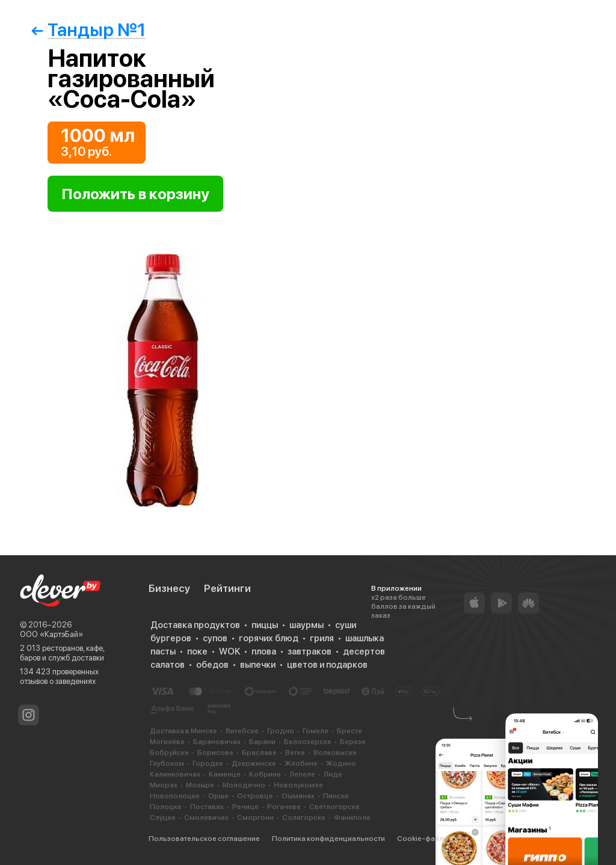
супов (215, 638)
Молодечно (244, 785)
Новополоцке (175, 796)
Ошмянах (298, 796)
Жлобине (301, 763)
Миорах (164, 785)
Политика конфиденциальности (328, 839)
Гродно (281, 731)
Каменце (225, 774)
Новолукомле (298, 785)
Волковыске (335, 753)
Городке (208, 763)
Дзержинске (254, 763)
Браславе (259, 753)
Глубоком (167, 763)
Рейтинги (227, 588)
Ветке (295, 753)
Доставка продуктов (195, 625)
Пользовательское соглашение (204, 839)
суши (346, 625)
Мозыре (200, 785)
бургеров (171, 638)
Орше (218, 796)
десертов (364, 651)
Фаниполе (352, 817)
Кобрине (265, 774)
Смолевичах (206, 817)
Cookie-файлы (423, 839)
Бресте (350, 731)
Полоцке (166, 807)
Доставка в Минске (183, 731)
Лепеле (302, 774)
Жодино (341, 763)
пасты (163, 651)
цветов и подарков (327, 665)
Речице (245, 807)
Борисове (215, 753)
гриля (322, 638)
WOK (229, 651)
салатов (168, 665)
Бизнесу (169, 588)
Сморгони (255, 817)
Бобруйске (169, 753)
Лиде (333, 774)
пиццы (265, 625)
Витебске (242, 731)
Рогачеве (284, 807)
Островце (255, 796)
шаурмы (306, 625)
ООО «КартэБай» (51, 634)
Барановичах (217, 742)
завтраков (310, 651)
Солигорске (304, 817)
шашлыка (365, 638)
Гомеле (316, 731)
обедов (212, 665)
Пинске (336, 796)
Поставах (207, 807)
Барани (262, 742)
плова (264, 651)
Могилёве (167, 742)
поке (197, 651)
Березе (353, 742)
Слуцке (163, 817)
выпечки (258, 665)
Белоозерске (308, 742)
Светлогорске (334, 807)
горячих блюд (269, 638)
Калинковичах (175, 774)
